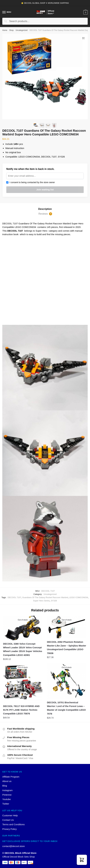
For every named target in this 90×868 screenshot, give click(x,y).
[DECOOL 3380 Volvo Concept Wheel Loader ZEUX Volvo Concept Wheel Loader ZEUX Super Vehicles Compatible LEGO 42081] (23, 628)
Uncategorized (21, 30)
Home (5, 30)
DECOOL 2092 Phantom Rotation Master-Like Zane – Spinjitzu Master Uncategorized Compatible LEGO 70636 (67, 648)
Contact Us (8, 820)
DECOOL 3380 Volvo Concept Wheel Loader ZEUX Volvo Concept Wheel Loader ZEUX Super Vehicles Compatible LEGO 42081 (23, 649)
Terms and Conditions (13, 824)
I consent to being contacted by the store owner (31, 182)
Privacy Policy (9, 829)
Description (45, 209)
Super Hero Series (41, 601)
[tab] (45, 209)
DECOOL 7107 (14, 597)
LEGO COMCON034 (79, 597)
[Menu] (4, 12)
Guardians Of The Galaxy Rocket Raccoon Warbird (45, 597)
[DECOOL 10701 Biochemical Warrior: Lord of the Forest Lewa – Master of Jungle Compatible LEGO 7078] (67, 681)
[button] (82, 860)
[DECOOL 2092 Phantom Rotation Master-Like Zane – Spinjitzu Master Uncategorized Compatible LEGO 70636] (67, 627)
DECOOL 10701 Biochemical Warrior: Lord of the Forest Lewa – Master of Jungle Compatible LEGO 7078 (66, 708)
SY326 (54, 601)
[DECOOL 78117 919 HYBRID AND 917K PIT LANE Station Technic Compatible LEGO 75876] (23, 683)
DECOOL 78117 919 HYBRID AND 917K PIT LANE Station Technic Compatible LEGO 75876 (21, 710)
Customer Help (10, 815)
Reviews (45, 214)
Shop (11, 30)
